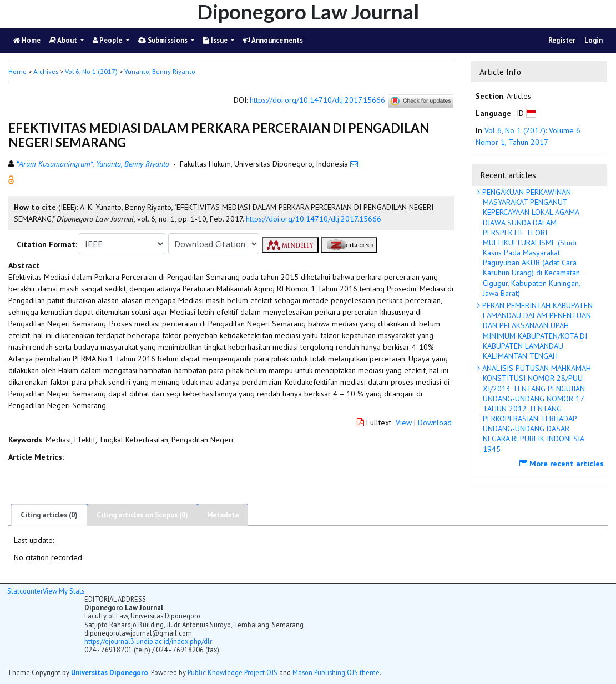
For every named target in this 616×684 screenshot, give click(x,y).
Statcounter (25, 591)
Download (435, 423)
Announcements (273, 40)
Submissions (164, 40)
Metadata (223, 515)
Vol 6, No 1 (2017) (91, 71)
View (404, 423)
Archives (46, 71)
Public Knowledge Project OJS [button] (233, 672)
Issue (216, 40)
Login (594, 40)
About (64, 40)
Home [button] (17, 71)
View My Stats (64, 591)
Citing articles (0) (49, 515)
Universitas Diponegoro (110, 672)
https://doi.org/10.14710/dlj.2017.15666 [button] (314, 219)
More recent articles (563, 464)
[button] (11, 179)
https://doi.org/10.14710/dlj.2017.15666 (317, 100)
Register (562, 40)
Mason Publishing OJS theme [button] (336, 672)
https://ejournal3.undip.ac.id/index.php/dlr (148, 641)
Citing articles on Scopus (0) (142, 515)
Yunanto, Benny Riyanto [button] (160, 71)
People (108, 40)
